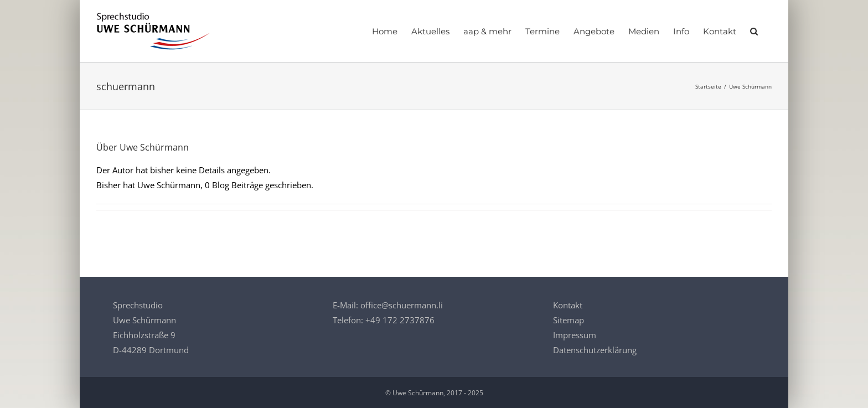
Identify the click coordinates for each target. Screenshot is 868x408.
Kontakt (568, 305)
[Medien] (644, 31)
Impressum (575, 335)
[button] (754, 31)
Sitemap (569, 320)
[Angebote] (594, 31)
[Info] (681, 31)
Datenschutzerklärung (595, 350)
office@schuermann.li (402, 305)
